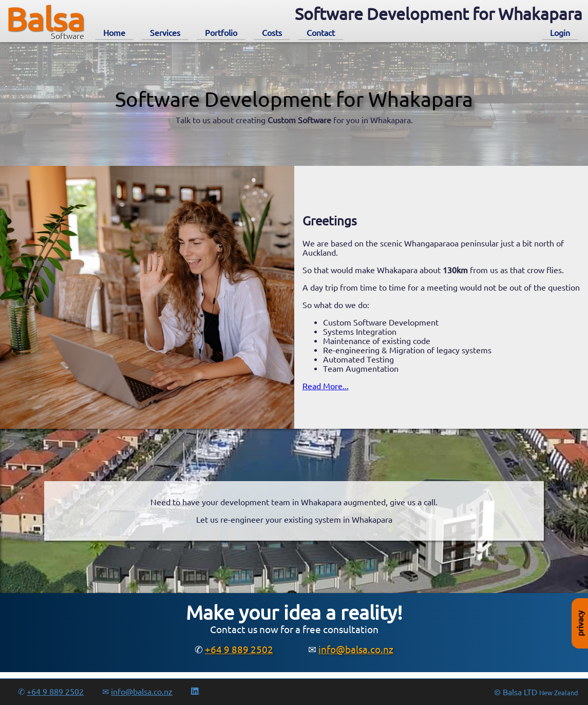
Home (114, 33)
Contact (321, 33)
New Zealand (559, 693)
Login (560, 33)
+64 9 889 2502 (239, 650)
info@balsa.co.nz (356, 650)
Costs (272, 33)
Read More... (326, 386)
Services (165, 33)
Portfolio (221, 33)
